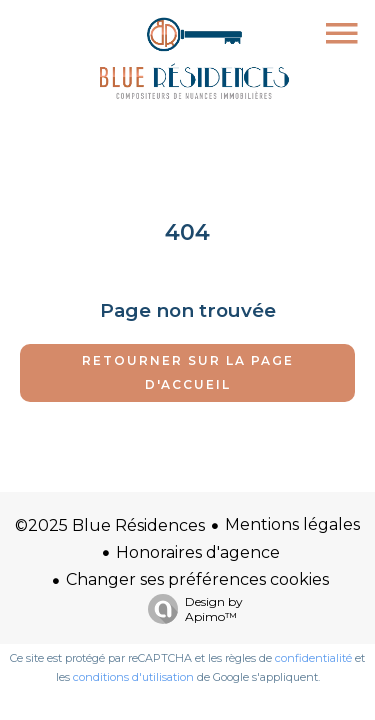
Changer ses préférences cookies (197, 579)
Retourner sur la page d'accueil (188, 372)
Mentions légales (292, 524)
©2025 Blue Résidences (110, 525)
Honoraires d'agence (198, 552)
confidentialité (313, 658)
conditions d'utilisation (133, 677)
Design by (190, 609)
